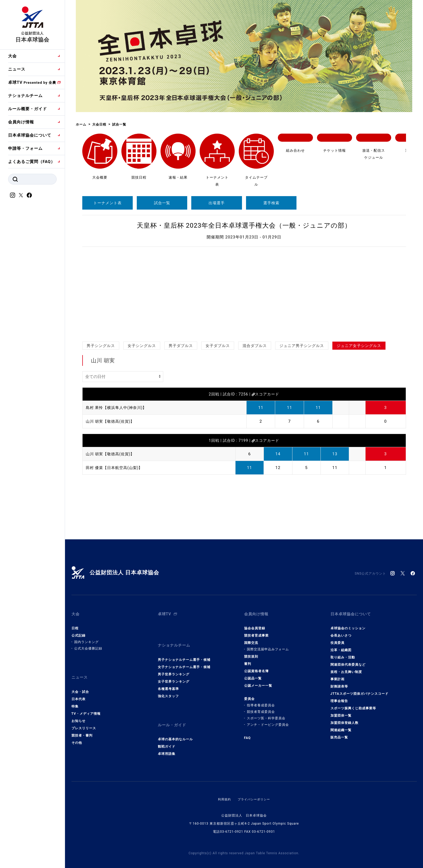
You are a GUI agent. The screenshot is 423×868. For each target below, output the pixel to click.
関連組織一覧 (341, 727)
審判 (248, 661)
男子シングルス (101, 346)
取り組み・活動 (343, 654)
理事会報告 (339, 698)
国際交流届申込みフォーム (268, 646)
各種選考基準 (168, 683)
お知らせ (79, 715)
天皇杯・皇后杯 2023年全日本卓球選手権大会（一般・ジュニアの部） (244, 225)
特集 (75, 700)
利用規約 (223, 790)
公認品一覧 (253, 675)
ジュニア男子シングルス (302, 346)
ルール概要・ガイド (28, 109)
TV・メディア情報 (86, 707)
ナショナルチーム (25, 96)
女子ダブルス (218, 346)
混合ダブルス (255, 346)
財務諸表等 (339, 683)
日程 (75, 625)
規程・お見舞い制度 (346, 669)
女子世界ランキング (174, 675)
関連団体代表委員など (348, 662)
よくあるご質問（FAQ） (32, 162)
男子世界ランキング (174, 668)
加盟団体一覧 (341, 713)
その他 (77, 737)
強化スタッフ (168, 690)
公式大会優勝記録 (88, 645)
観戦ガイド (167, 737)
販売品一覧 (339, 734)
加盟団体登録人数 (344, 720)
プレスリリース (84, 722)
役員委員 (337, 640)
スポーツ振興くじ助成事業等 (353, 705)
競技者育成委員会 (261, 709)
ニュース (17, 69)
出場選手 (217, 203)
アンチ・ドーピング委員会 (268, 722)
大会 (12, 56)
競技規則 (251, 654)
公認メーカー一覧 (258, 683)
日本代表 (79, 693)
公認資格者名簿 (256, 668)
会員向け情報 (21, 122)
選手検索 (271, 203)
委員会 (249, 696)
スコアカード (265, 394)
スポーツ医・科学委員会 (266, 715)
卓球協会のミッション (348, 625)
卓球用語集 (167, 745)
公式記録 (79, 633)
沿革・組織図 (341, 647)
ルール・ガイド (173, 717)
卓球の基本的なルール (175, 730)
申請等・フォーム (25, 148)
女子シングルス (142, 346)
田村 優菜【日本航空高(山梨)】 (116, 468)
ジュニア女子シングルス (359, 346)
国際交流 (251, 640)
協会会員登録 (255, 625)
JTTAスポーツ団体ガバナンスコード (359, 691)
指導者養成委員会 (261, 702)
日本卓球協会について (30, 135)
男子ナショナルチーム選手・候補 (184, 654)
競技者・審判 (82, 729)
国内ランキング (86, 639)
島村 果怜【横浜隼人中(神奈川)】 (118, 408)
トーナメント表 (108, 203)
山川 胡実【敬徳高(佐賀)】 (112, 421)
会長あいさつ (341, 633)
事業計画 (337, 676)
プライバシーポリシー (254, 790)
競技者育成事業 (256, 633)
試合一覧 (162, 203)
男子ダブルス (181, 346)
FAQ (248, 735)
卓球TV (32, 82)
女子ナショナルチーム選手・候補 (184, 661)
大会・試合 (80, 686)
